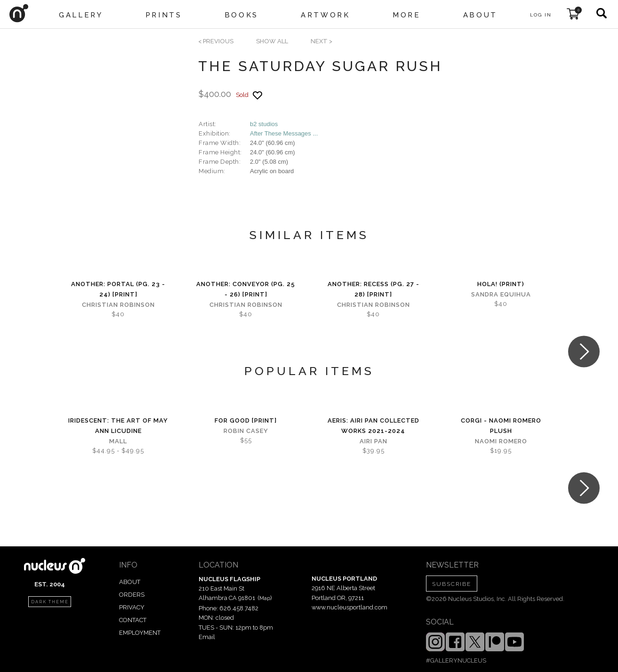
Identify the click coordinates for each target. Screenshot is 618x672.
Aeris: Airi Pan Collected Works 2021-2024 (373, 426)
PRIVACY (132, 607)
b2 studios (264, 124)
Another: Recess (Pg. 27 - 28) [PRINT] (373, 289)
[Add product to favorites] (257, 95)
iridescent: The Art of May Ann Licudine (118, 426)
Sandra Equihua (501, 294)
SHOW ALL (272, 41)
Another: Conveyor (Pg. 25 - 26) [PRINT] (246, 289)
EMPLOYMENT (140, 633)
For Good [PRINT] (246, 420)
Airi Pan (373, 441)
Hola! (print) (501, 284)
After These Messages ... (284, 133)
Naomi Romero (501, 441)
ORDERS (132, 595)
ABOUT (130, 582)
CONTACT (133, 620)
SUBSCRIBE (452, 584)
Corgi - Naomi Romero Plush (501, 426)
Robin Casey (246, 431)
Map (265, 598)
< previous (216, 41)
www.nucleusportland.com (349, 607)
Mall (118, 441)
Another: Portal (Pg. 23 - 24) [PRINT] (118, 289)
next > (321, 41)
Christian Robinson (118, 305)
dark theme (50, 602)
